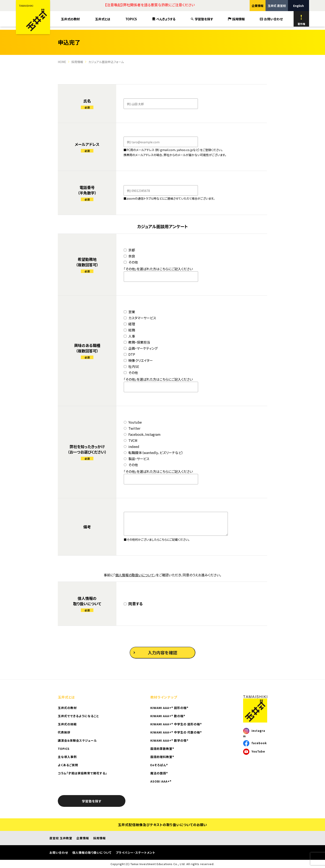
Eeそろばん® (159, 765)
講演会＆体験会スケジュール (77, 740)
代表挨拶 (64, 732)
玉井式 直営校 (277, 6)
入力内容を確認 (155, 653)
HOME (62, 62)
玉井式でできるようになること (78, 716)
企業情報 (258, 6)
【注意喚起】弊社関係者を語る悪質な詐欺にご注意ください (150, 5)
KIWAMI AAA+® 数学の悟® (169, 740)
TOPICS (131, 19)
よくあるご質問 (68, 765)
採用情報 (236, 19)
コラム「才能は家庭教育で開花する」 (82, 773)
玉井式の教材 (70, 19)
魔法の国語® (159, 773)
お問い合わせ (271, 19)
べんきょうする (164, 19)
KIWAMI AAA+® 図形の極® (169, 708)
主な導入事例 (67, 757)
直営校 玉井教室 (61, 838)
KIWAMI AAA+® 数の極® (168, 716)
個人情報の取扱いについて (135, 575)
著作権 (301, 20)
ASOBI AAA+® (161, 781)
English (299, 6)
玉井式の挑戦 (67, 724)
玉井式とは (103, 19)
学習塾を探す (202, 19)
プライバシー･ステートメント (136, 852)
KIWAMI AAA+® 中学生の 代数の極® (176, 732)
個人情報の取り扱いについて (92, 852)
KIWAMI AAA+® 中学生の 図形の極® (176, 724)
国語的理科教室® (162, 757)
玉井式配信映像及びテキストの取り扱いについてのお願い (162, 825)
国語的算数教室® (162, 749)
